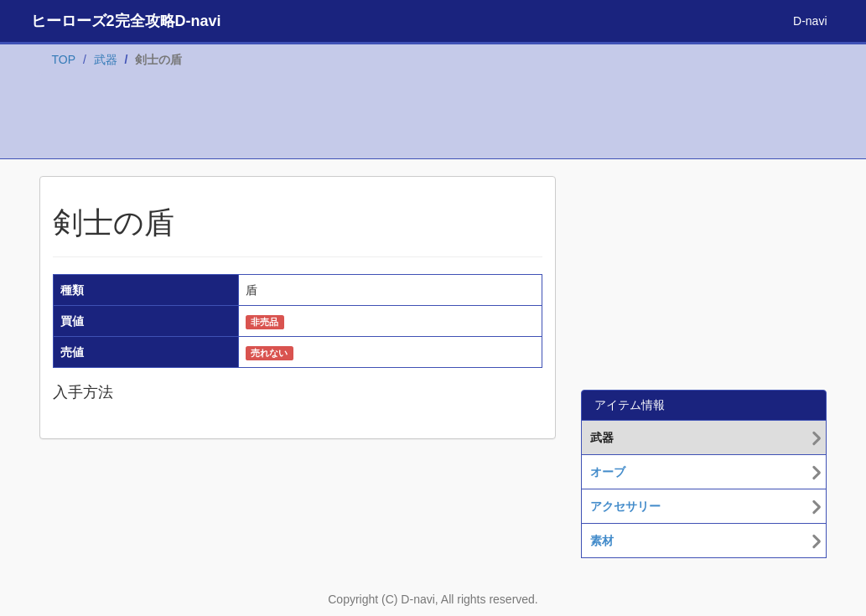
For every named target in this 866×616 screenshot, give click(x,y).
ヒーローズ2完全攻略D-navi (126, 21)
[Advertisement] (433, 116)
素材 (602, 541)
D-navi (810, 21)
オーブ (608, 472)
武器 (106, 60)
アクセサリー (625, 506)
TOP (64, 60)
